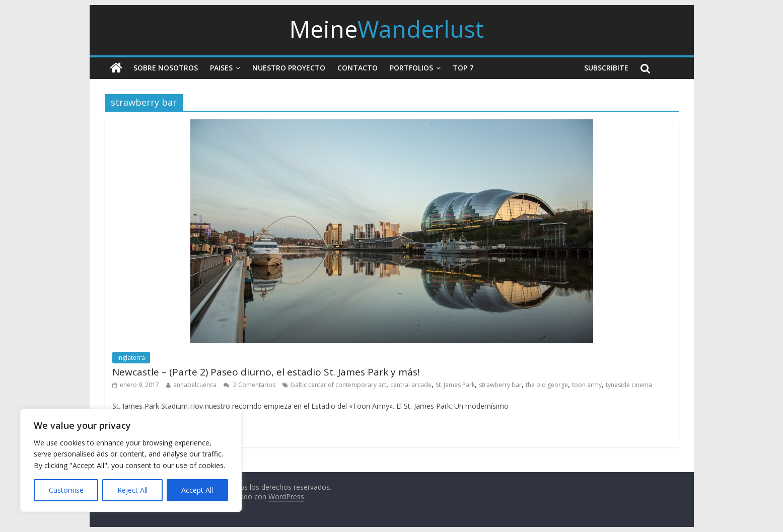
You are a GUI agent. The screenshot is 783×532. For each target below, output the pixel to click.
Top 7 (463, 68)
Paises (221, 68)
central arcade (411, 385)
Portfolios (411, 68)
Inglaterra (131, 358)
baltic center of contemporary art (339, 385)
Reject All (132, 490)
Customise (66, 490)
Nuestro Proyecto (289, 68)
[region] (131, 460)
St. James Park (455, 385)
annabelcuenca (195, 385)
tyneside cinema (629, 385)
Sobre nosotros (166, 68)
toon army (587, 385)
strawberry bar (500, 385)
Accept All (197, 490)
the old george (547, 385)
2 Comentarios (250, 385)
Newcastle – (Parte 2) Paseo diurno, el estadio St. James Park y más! (266, 372)
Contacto (358, 68)
